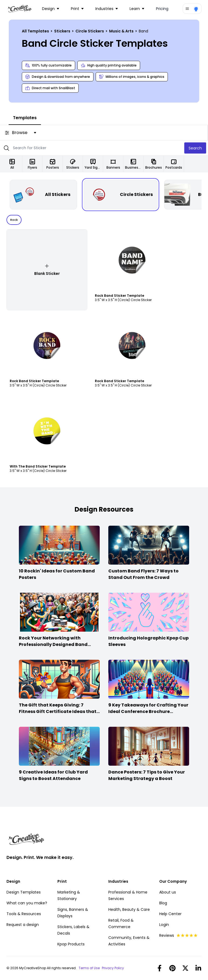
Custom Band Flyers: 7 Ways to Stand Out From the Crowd (143, 574)
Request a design (23, 925)
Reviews (178, 935)
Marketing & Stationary (69, 895)
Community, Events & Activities (129, 941)
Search (195, 148)
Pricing (162, 9)
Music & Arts (122, 31)
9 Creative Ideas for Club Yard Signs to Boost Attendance (53, 775)
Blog (163, 903)
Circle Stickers (90, 31)
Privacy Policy (113, 968)
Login (164, 925)
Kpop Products (71, 944)
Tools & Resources (24, 914)
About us (168, 892)
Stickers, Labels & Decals (73, 930)
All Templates (36, 31)
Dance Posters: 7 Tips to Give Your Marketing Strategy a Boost (147, 775)
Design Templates (24, 892)
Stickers (63, 31)
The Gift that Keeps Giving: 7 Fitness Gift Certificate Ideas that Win (58, 711)
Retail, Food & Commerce (121, 924)
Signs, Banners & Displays (73, 913)
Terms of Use (89, 968)
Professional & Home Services (128, 895)
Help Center (170, 914)
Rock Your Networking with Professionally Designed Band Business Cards (53, 644)
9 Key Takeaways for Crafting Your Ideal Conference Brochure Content (148, 711)
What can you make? (27, 903)
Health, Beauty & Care (129, 909)
